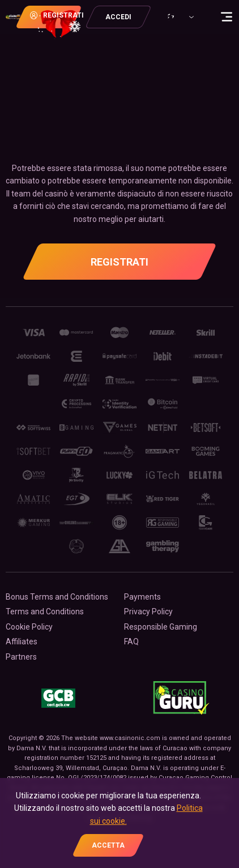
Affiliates (22, 642)
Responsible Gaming (161, 627)
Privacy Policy (148, 612)
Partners (21, 657)
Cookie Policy (29, 627)
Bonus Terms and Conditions (57, 597)
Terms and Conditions (45, 612)
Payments (142, 597)
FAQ (131, 642)
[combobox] (183, 17)
